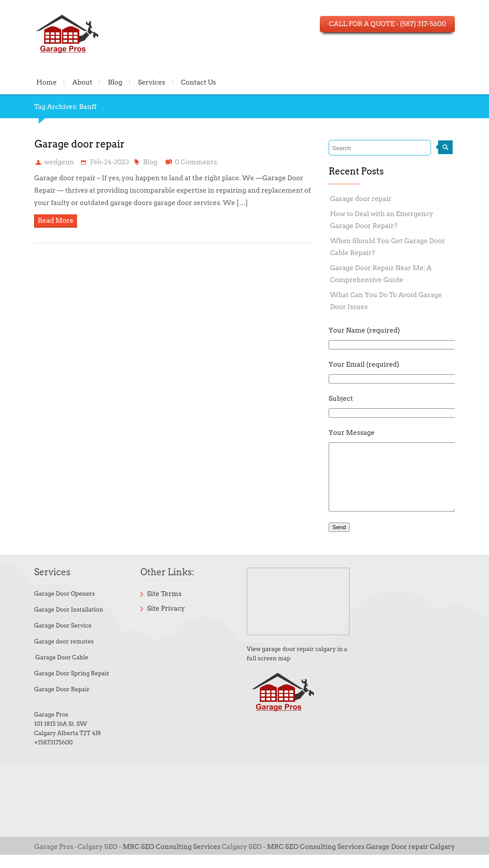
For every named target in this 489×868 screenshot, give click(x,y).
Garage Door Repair (62, 703)
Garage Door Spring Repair (72, 687)
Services (151, 82)
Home (47, 82)
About (82, 82)
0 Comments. (197, 162)
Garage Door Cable (61, 671)
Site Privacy (166, 622)
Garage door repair (80, 144)
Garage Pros (51, 728)
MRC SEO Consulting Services (172, 860)
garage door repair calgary (299, 662)
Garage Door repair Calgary (410, 860)
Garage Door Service (63, 639)
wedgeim (59, 162)
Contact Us (198, 82)
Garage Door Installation (69, 623)
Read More (56, 221)
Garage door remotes (64, 655)
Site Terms (164, 607)
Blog (115, 82)
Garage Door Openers (64, 607)
